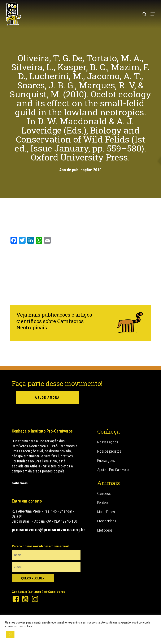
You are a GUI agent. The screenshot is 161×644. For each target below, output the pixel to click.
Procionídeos (107, 521)
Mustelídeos (106, 512)
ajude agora (47, 398)
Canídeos (104, 493)
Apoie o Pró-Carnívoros (114, 470)
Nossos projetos (109, 451)
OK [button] (10, 634)
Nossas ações (108, 442)
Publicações (106, 460)
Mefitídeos (105, 530)
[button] (153, 14)
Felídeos (103, 503)
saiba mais (20, 483)
